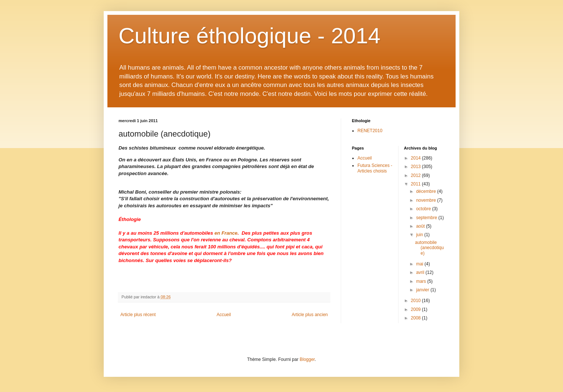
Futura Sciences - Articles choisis (375, 168)
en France (226, 233)
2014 (416, 158)
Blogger (307, 359)
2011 (416, 184)
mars (422, 281)
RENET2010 (370, 131)
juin (420, 235)
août (421, 226)
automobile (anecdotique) (429, 248)
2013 (416, 167)
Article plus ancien (310, 315)
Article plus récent (138, 315)
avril (421, 272)
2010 (416, 301)
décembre (427, 191)
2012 (416, 175)
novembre (427, 200)
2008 (416, 318)
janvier (423, 290)
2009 (416, 309)
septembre (427, 218)
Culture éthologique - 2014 (249, 36)
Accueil (224, 315)
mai (420, 264)
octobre (424, 209)
